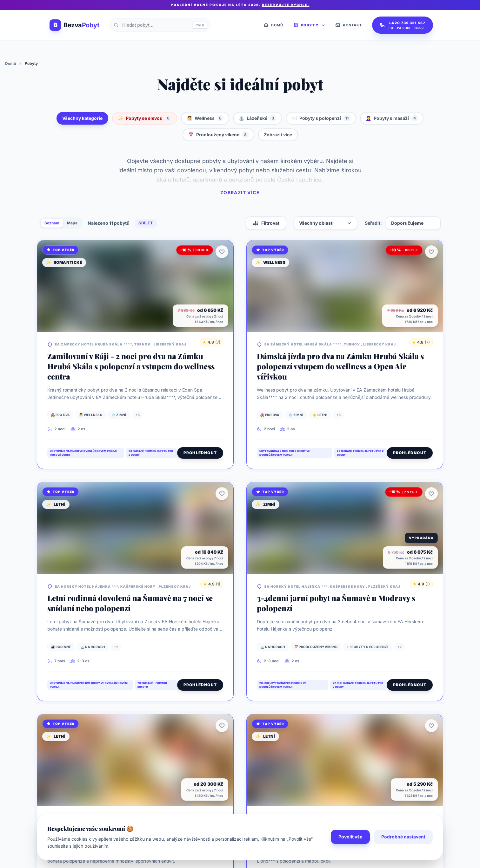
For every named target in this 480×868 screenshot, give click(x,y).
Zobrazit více (278, 135)
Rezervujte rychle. (286, 5)
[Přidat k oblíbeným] (222, 252)
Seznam (52, 223)
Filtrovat (266, 223)
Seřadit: (373, 223)
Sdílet (146, 223)
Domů (10, 63)
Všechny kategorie (82, 118)
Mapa (72, 223)
